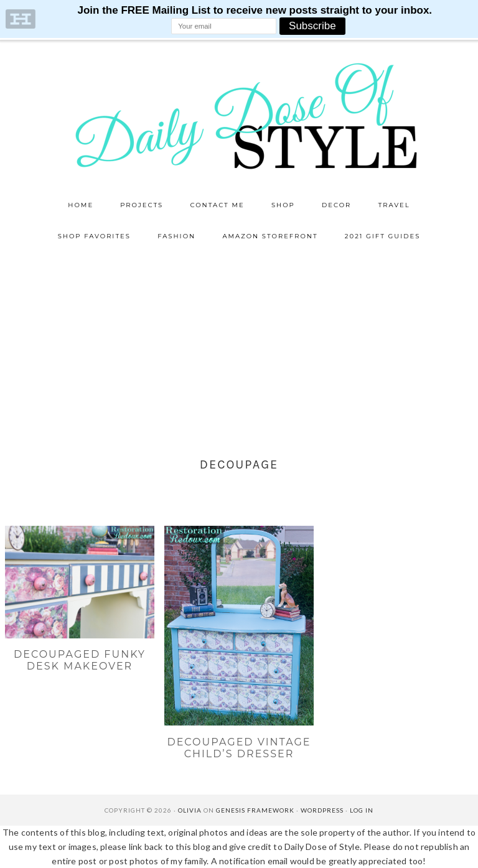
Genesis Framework (255, 810)
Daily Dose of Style (239, 115)
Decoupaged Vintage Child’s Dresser (239, 748)
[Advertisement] (239, 345)
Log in (362, 810)
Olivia (190, 810)
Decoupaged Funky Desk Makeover (80, 660)
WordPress (322, 810)
